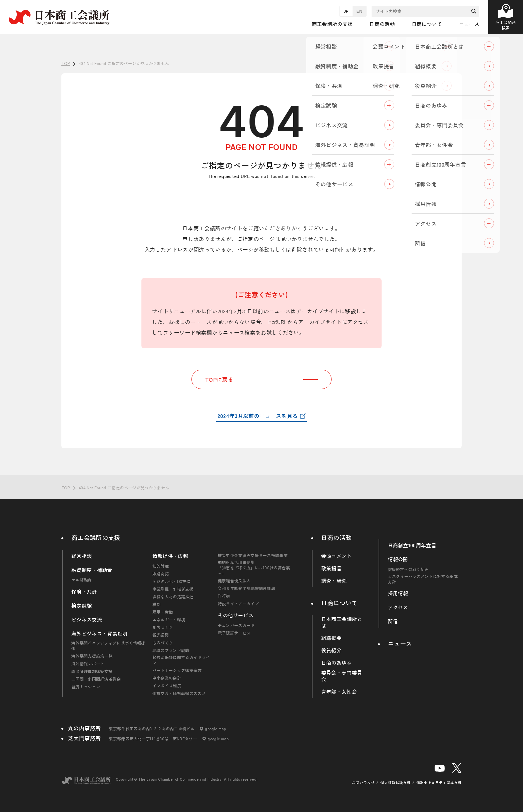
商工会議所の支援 (96, 537)
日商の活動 (337, 537)
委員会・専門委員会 (342, 676)
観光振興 (161, 635)
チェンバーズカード (236, 625)
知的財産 (161, 566)
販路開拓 (161, 574)
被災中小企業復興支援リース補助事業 (253, 555)
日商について (340, 603)
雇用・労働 (163, 612)
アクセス (398, 607)
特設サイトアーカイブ (238, 604)
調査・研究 (334, 581)
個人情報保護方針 (395, 782)
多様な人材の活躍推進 (173, 597)
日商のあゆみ (337, 663)
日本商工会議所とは (342, 622)
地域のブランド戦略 (171, 650)
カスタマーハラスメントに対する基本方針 (423, 579)
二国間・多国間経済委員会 (96, 679)
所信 (393, 621)
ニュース (469, 24)
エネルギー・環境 (169, 620)
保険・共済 (84, 592)
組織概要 (331, 638)
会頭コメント (337, 556)
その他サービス (236, 615)
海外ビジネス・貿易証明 (100, 634)
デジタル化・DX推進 (171, 581)
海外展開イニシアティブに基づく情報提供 (108, 646)
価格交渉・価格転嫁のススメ (179, 693)
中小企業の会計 (167, 678)
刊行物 (224, 596)
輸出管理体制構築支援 (92, 671)
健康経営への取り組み (408, 569)
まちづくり (163, 627)
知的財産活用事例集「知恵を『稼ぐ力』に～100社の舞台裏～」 (254, 568)
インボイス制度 (167, 686)
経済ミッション (86, 687)
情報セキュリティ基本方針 (439, 782)
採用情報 (398, 593)
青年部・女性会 (339, 692)
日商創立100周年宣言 (412, 545)
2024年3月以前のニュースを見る (257, 416)
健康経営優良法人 (234, 581)
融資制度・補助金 (92, 570)
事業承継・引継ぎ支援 (173, 589)
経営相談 (82, 556)
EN (359, 11)
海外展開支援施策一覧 (92, 656)
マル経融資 (82, 580)
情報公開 (398, 559)
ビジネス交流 (87, 620)
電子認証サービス (234, 633)
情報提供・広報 (170, 556)
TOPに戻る (261, 379)
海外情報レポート (88, 664)
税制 (157, 604)
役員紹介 (331, 650)
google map (215, 729)
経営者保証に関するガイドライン (181, 660)
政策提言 (331, 568)
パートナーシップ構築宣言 (177, 670)
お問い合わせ (363, 782)
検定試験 (82, 606)
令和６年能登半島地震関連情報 (246, 588)
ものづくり (163, 643)
